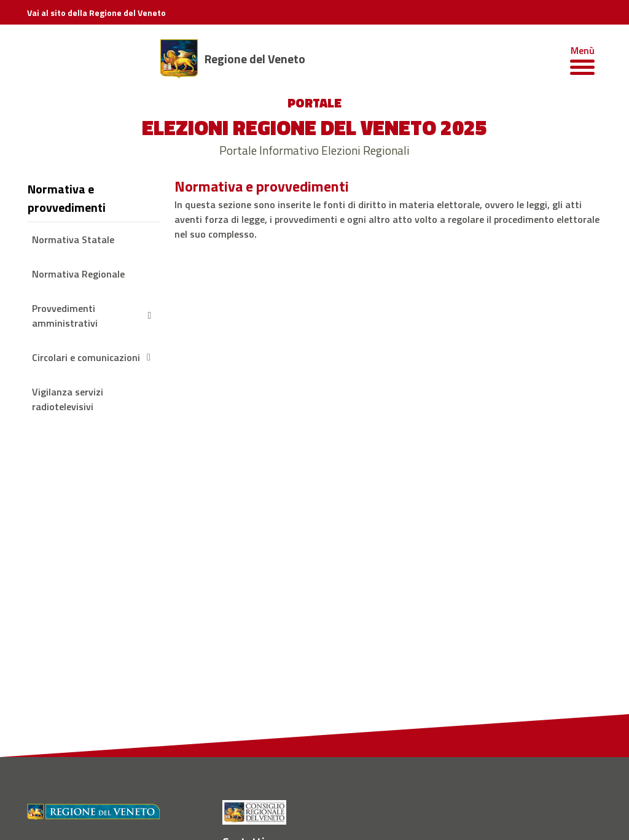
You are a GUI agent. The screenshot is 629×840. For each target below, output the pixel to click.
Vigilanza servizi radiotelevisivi (68, 399)
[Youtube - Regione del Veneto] (286, 714)
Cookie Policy (400, 813)
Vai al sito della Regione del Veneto (96, 13)
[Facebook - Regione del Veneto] (233, 714)
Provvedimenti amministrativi (93, 316)
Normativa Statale (73, 239)
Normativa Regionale (78, 274)
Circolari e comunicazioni (93, 357)
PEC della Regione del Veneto (81, 722)
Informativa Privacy (331, 813)
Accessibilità (457, 813)
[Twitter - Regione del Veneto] (312, 714)
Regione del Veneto (255, 59)
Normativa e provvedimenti (67, 198)
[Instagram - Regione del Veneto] (260, 714)
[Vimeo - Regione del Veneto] (339, 714)
